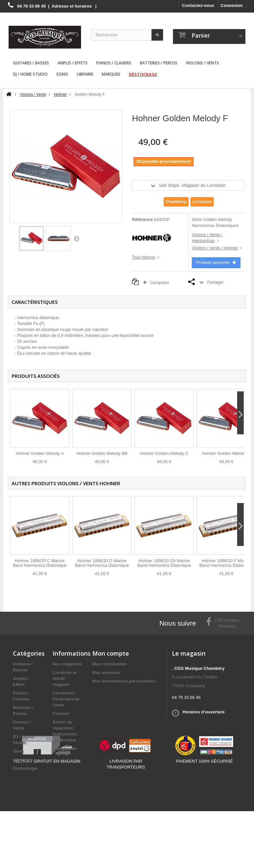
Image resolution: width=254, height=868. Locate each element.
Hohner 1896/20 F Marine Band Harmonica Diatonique (226, 563)
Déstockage (143, 74)
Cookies (61, 714)
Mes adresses (106, 673)
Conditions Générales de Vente (66, 699)
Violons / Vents (202, 63)
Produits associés (216, 262)
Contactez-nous (198, 5)
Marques (111, 74)
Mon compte (111, 653)
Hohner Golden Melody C (164, 453)
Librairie (85, 74)
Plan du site (65, 749)
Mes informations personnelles (124, 681)
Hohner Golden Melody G (226, 453)
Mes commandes (110, 664)
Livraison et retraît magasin (65, 679)
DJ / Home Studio (30, 74)
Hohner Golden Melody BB (102, 453)
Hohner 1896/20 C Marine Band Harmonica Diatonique (40, 563)
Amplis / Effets (73, 63)
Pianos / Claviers (114, 63)
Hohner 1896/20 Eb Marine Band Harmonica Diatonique (164, 563)
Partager (215, 282)
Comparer (158, 283)
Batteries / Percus (159, 63)
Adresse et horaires (72, 6)
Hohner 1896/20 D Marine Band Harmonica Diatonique (102, 563)
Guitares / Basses (31, 63)
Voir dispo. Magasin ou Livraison (192, 185)
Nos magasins (67, 664)
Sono (62, 74)
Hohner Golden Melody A (40, 453)
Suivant (76, 238)
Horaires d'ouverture (204, 712)
